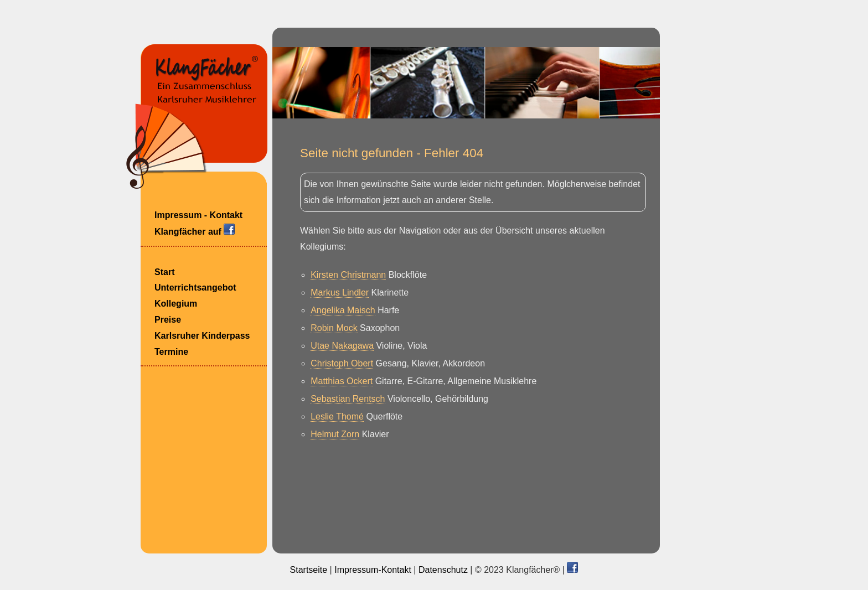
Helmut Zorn (335, 434)
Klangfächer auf (195, 230)
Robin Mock (334, 328)
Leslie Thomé (337, 416)
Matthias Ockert (342, 381)
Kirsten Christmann (348, 275)
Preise (168, 320)
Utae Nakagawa (342, 346)
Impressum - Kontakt (198, 215)
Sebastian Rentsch (348, 399)
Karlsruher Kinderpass (202, 336)
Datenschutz (443, 570)
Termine (171, 352)
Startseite (309, 570)
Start (164, 272)
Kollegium (176, 304)
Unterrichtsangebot (195, 288)
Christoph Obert (342, 363)
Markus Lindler (340, 293)
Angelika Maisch (343, 310)
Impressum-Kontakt (373, 570)
